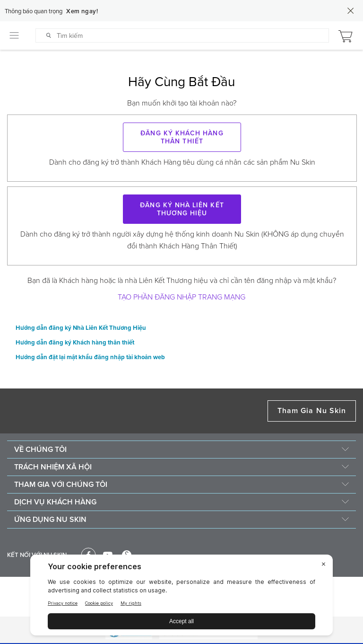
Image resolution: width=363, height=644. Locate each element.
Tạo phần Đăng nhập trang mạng (181, 297)
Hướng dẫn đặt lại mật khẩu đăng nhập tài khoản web (90, 357)
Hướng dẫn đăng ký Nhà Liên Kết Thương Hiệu (81, 328)
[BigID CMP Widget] (181, 597)
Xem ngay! (82, 11)
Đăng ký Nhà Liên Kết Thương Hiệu (182, 209)
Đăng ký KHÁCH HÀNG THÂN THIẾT (182, 137)
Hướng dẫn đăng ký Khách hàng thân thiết (75, 343)
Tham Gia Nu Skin (312, 411)
